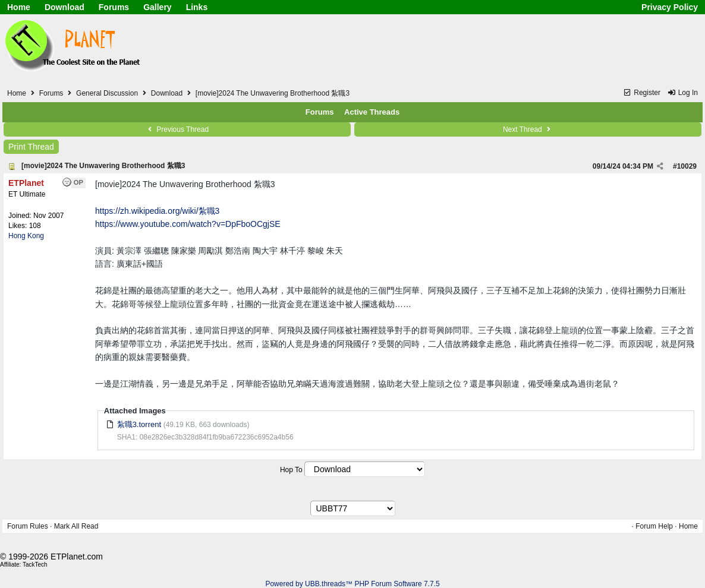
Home (19, 7)
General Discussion (107, 93)
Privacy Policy (670, 7)
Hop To (291, 470)
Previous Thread (177, 129)
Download (64, 7)
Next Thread (528, 129)
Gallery (157, 7)
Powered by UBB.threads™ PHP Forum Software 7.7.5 (352, 584)
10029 (687, 166)
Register (642, 93)
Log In (682, 93)
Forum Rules (28, 526)
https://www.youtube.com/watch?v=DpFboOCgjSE (188, 224)
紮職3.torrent (139, 424)
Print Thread (31, 147)
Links (197, 7)
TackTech (35, 565)
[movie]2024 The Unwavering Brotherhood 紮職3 (103, 166)
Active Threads (372, 112)
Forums (114, 7)
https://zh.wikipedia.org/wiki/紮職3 (157, 211)
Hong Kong (26, 236)
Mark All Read (76, 526)
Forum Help (654, 526)
